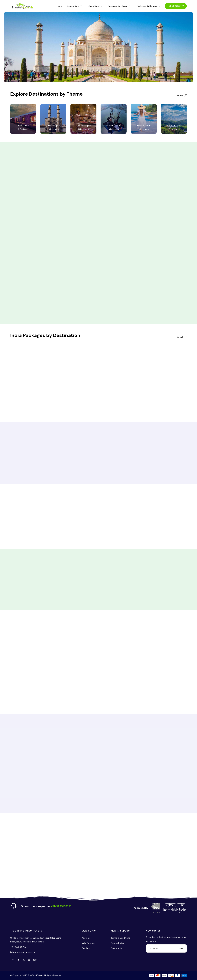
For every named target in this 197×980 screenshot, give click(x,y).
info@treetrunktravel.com (23, 952)
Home (59, 6)
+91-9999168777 (176, 6)
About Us (86, 938)
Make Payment (89, 943)
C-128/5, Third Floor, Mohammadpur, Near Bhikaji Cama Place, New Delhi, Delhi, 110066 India (36, 940)
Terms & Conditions (120, 938)
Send (182, 948)
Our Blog (86, 948)
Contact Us (116, 948)
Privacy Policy (117, 943)
